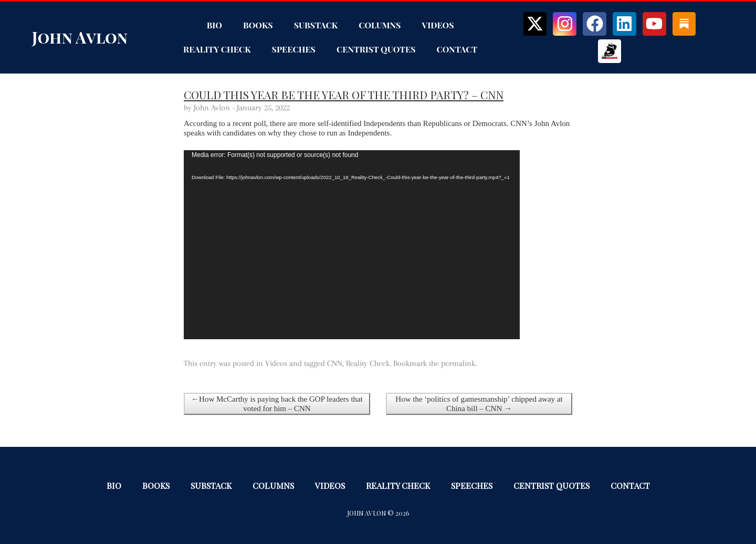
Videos (438, 25)
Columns (380, 25)
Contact (457, 49)
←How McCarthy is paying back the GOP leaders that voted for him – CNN (277, 404)
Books (258, 25)
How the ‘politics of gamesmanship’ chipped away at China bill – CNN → (479, 404)
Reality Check (217, 49)
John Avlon (80, 37)
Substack (316, 25)
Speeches (294, 49)
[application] (352, 245)
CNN (335, 363)
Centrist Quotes (376, 49)
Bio (214, 25)
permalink (458, 363)
